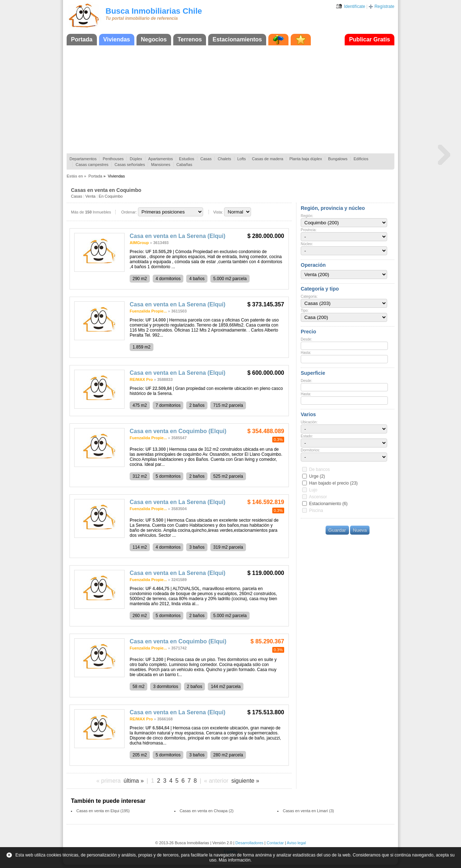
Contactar (275, 843)
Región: (307, 216)
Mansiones (160, 165)
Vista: (218, 212)
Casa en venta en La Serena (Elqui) (178, 236)
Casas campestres (92, 165)
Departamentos (83, 159)
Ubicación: (309, 422)
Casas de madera (268, 159)
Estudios (187, 159)
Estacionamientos (237, 39)
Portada (82, 39)
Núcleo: (307, 244)
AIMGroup (139, 243)
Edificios (361, 159)
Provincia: (309, 230)
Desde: (306, 339)
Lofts (242, 159)
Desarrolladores (250, 843)
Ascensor (318, 497)
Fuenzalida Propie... (148, 311)
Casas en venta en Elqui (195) (103, 811)
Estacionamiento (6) (328, 504)
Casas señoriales (130, 165)
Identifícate (355, 6)
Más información (234, 860)
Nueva (360, 530)
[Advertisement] (230, 99)
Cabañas (184, 165)
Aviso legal (296, 843)
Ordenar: (129, 212)
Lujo (313, 490)
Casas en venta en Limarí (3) (308, 811)
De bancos (319, 469)
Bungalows (338, 159)
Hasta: (306, 353)
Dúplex (136, 159)
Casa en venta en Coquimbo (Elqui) (178, 431)
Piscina (316, 511)
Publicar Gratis (370, 39)
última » (134, 781)
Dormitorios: (310, 450)
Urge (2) (317, 476)
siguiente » (245, 781)
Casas (206, 159)
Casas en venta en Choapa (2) (207, 811)
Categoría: (309, 296)
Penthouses (113, 159)
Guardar (337, 530)
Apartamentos (161, 159)
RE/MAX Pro (141, 379)
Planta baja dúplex (306, 159)
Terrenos (190, 39)
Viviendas (117, 39)
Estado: (307, 436)
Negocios (154, 39)
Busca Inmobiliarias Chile (154, 11)
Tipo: (305, 311)
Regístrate (384, 6)
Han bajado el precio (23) (333, 483)
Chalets (224, 159)
